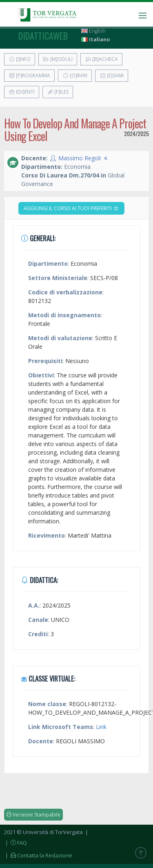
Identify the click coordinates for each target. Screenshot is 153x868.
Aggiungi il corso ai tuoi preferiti (71, 208)
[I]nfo (20, 59)
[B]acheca (101, 59)
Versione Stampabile (33, 815)
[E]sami (112, 75)
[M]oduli (58, 59)
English (93, 31)
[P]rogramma (29, 75)
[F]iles (58, 92)
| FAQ (16, 843)
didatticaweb (43, 36)
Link (101, 727)
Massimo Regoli (80, 158)
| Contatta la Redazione (38, 855)
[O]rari (75, 75)
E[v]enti (22, 92)
